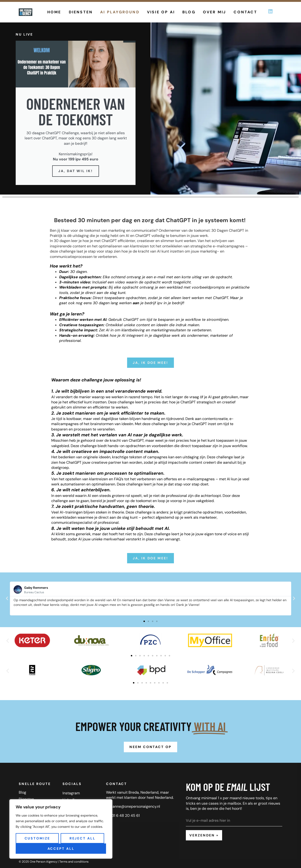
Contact (245, 12)
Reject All (83, 838)
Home (54, 12)
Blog (189, 12)
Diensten (81, 12)
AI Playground (120, 12)
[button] (7, 598)
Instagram (71, 793)
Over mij (215, 12)
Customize (37, 838)
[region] (61, 829)
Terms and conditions (74, 862)
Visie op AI (161, 12)
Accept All (61, 849)
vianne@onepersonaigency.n (134, 806)
